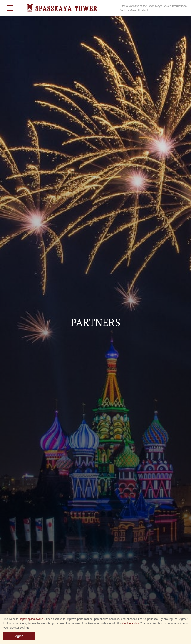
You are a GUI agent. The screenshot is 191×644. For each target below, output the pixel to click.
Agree (19, 636)
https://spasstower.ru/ (32, 619)
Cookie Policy (131, 623)
